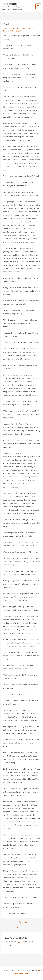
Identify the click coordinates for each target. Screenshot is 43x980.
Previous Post (21, 922)
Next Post (21, 927)
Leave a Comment (11, 28)
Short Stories (27, 28)
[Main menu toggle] (38, 6)
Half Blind (9, 4)
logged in (21, 942)
